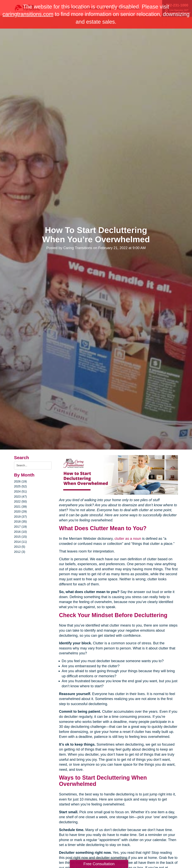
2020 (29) (20, 511)
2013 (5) (20, 547)
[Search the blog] (33, 465)
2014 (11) (20, 542)
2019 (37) (20, 517)
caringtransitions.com (28, 14)
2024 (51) (20, 491)
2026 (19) (20, 481)
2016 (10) (20, 532)
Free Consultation (99, 864)
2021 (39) (20, 507)
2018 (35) (20, 522)
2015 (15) (20, 537)
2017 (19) (20, 527)
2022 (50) (20, 501)
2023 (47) (20, 497)
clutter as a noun (128, 538)
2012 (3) (20, 552)
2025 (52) (20, 486)
